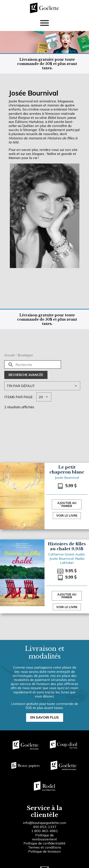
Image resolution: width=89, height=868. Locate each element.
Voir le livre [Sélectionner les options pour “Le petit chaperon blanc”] (67, 515)
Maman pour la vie (23, 158)
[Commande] (42, 386)
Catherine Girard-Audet (66, 554)
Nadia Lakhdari (72, 561)
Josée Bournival (67, 477)
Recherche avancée (26, 375)
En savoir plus (45, 717)
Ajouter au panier (67, 504)
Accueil (9, 355)
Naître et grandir (59, 154)
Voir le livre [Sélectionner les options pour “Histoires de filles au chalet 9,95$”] (67, 607)
